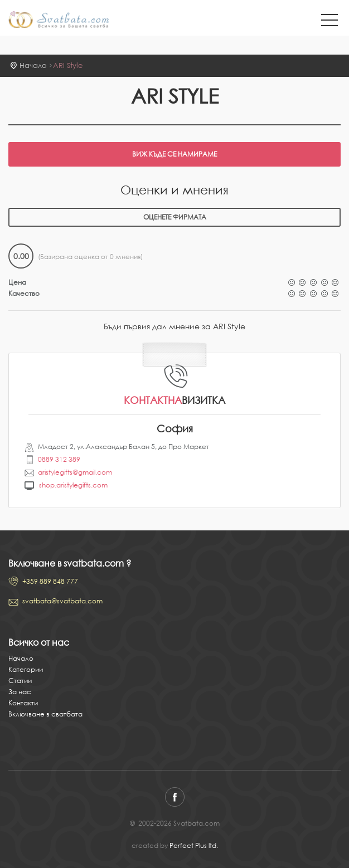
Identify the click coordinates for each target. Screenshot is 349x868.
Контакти (23, 703)
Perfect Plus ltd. (194, 845)
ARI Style (68, 65)
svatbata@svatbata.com (62, 601)
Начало (33, 65)
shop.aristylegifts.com (73, 485)
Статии (20, 681)
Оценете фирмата (175, 217)
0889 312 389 (59, 459)
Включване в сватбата (45, 714)
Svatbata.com (59, 21)
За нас (20, 692)
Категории (26, 669)
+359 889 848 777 (50, 581)
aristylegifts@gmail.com (75, 472)
